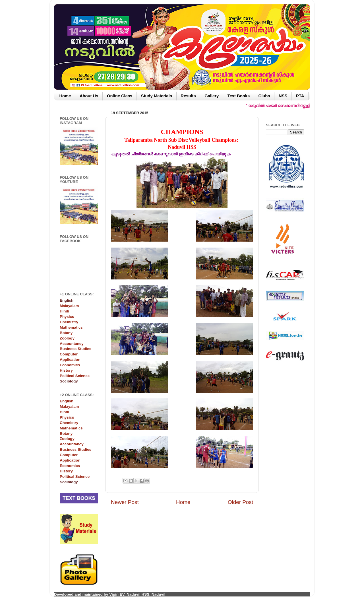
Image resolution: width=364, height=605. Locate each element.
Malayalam (69, 306)
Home (65, 96)
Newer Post (125, 502)
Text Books (239, 96)
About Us (89, 96)
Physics (67, 317)
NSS (283, 96)
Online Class (120, 96)
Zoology (67, 338)
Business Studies (76, 349)
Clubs (264, 96)
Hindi (64, 311)
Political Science (75, 376)
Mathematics (71, 327)
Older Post (240, 502)
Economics (70, 365)
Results (188, 96)
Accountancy (72, 344)
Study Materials (157, 96)
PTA (300, 96)
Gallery (212, 96)
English (67, 401)
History (66, 370)
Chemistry (69, 322)
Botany (66, 333)
